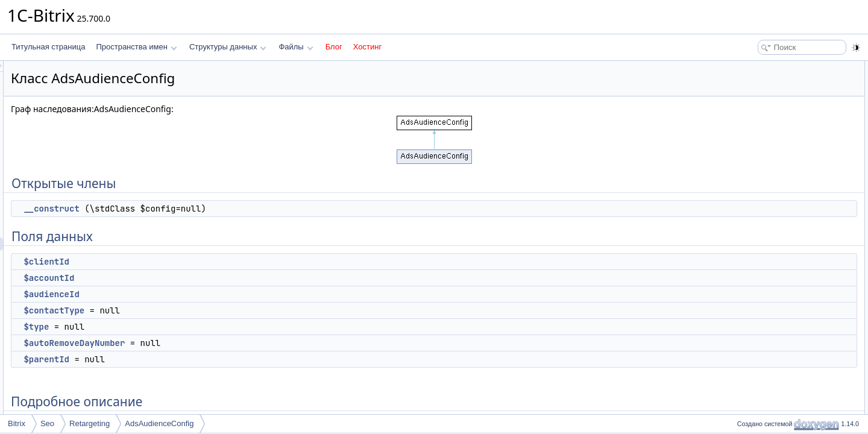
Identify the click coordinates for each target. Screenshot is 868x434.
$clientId (197, 262)
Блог (334, 47)
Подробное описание (769, 200)
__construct (202, 209)
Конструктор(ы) (759, 213)
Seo (47, 423)
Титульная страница (48, 47)
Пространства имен (136, 47)
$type (187, 327)
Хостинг (367, 47)
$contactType (205, 310)
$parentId (197, 359)
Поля (742, 240)
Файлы (296, 47)
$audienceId (202, 294)
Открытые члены (762, 68)
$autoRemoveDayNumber (225, 343)
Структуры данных (228, 47)
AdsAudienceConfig (159, 423)
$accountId (200, 278)
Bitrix (17, 423)
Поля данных (756, 94)
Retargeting (90, 423)
